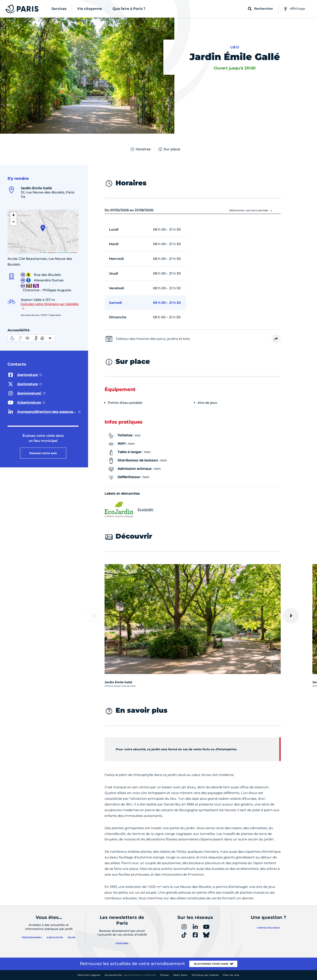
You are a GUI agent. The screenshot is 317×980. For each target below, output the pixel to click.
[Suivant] (291, 616)
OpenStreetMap (63, 252)
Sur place (169, 149)
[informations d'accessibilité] (31, 338)
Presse (165, 975)
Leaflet (43, 252)
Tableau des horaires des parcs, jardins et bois (153, 339)
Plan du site (231, 975)
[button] (43, 228)
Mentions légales (89, 975)
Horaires (140, 149)
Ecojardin (129, 510)
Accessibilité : (130, 975)
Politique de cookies (205, 975)
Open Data (180, 975)
